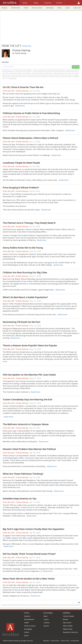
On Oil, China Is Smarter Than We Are (23, 87)
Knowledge (50, 8)
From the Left (9, 91)
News (46, 616)
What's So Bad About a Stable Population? (25, 297)
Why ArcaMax (68, 626)
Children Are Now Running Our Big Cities (25, 272)
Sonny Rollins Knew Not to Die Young (23, 248)
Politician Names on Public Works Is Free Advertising (31, 113)
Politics (60, 8)
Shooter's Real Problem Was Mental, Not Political (29, 449)
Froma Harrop (22, 91)
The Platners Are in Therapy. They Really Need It (29, 223)
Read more (20, 106)
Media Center (68, 629)
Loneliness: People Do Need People (21, 163)
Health (26, 8)
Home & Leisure (37, 8)
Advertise (46, 641)
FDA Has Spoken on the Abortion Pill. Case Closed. (29, 375)
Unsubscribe (75, 641)
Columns (47, 623)
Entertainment (16, 8)
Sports (68, 8)
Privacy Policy (55, 641)
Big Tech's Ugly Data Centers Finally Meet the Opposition (33, 529)
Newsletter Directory (70, 632)
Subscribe (76, 67)
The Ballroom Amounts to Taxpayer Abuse (26, 424)
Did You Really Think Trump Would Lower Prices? (29, 554)
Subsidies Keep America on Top (19, 498)
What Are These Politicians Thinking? (23, 474)
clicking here (13, 78)
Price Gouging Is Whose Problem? (21, 187)
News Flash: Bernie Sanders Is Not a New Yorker (29, 579)
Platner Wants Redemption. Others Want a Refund (30, 138)
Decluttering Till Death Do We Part (21, 322)
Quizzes (46, 626)
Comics (46, 619)
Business (5, 8)
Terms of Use (65, 641)
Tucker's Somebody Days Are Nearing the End (27, 399)
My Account (67, 623)
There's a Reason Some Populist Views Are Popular (30, 345)
